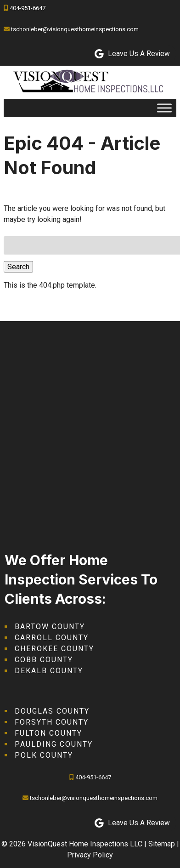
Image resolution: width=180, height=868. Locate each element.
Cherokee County (54, 649)
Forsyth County (52, 722)
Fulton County (48, 733)
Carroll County (52, 638)
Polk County (44, 755)
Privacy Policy (90, 855)
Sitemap (162, 844)
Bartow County (50, 627)
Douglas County (52, 711)
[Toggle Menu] (164, 108)
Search (18, 267)
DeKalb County (49, 671)
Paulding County (54, 744)
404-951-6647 (28, 8)
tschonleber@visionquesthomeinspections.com (75, 29)
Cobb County (44, 660)
